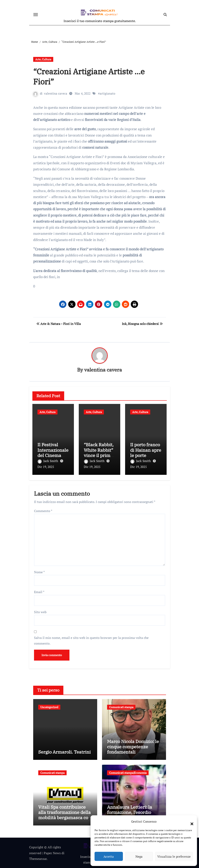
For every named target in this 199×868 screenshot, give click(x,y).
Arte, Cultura (43, 59)
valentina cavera (56, 93)
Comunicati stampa (121, 706)
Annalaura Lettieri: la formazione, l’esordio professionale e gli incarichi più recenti (130, 814)
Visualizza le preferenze (174, 856)
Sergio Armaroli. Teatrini (64, 751)
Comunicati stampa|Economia (128, 772)
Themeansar (38, 858)
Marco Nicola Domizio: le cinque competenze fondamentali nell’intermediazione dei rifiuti (133, 751)
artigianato (108, 93)
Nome (39, 571)
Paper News (52, 852)
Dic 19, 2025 (46, 467)
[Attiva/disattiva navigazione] (36, 15)
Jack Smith (48, 461)
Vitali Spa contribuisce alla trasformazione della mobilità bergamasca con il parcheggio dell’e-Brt (65, 814)
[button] (190, 821)
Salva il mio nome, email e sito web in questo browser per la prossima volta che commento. (91, 640)
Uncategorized (49, 706)
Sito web (40, 611)
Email (39, 591)
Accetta (109, 856)
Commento (43, 510)
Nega (139, 856)
